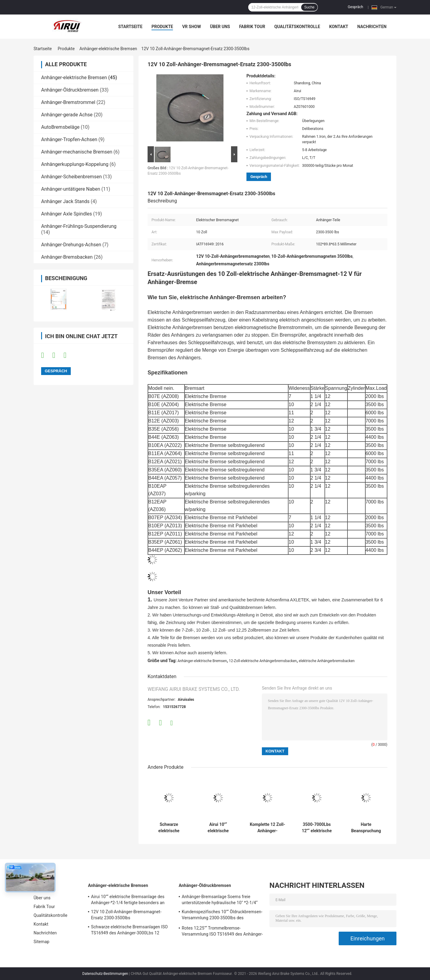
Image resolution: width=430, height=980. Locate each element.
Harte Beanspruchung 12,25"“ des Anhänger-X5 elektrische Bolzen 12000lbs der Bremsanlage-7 (366, 828)
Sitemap (41, 942)
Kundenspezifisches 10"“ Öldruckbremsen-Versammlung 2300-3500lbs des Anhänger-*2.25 (222, 916)
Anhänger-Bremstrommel (68, 102)
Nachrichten (372, 27)
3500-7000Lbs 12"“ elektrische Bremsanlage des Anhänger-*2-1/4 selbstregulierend (317, 828)
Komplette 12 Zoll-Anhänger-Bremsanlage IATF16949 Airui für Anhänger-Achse (267, 828)
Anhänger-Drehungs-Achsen (71, 245)
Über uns (220, 27)
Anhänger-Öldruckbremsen (70, 90)
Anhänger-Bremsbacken (67, 257)
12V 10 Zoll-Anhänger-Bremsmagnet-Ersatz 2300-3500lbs (126, 915)
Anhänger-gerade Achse (67, 115)
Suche (309, 7)
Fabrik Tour (252, 27)
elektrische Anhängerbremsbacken (327, 661)
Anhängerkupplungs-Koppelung (75, 164)
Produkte (162, 27)
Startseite (130, 27)
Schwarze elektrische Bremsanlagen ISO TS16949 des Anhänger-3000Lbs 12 (169, 828)
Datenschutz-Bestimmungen (105, 974)
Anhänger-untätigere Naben (71, 189)
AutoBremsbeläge (60, 127)
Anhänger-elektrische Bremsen (108, 49)
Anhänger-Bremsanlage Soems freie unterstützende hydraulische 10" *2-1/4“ (220, 900)
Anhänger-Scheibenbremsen (72, 177)
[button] (267, 305)
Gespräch (355, 7)
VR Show (191, 27)
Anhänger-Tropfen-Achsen (69, 139)
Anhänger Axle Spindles (67, 214)
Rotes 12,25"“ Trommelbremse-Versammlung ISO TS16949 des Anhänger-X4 (222, 932)
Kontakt (339, 27)
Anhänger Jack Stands (65, 201)
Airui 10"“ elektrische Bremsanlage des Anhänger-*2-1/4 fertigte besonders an (218, 828)
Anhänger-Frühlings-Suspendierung (79, 226)
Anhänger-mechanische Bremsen (77, 152)
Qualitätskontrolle (297, 27)
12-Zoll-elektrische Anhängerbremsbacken (263, 661)
